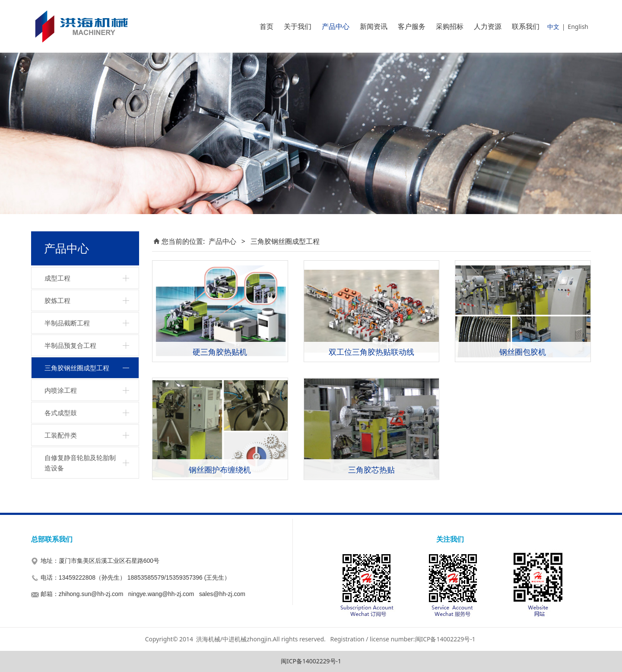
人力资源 (488, 26)
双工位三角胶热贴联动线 (371, 352)
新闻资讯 (374, 26)
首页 (267, 26)
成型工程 (57, 278)
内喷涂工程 (61, 390)
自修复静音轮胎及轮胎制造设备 (80, 463)
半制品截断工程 (67, 323)
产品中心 (336, 26)
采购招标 (450, 26)
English (578, 27)
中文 (553, 27)
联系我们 (526, 26)
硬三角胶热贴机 (220, 352)
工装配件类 (61, 435)
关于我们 (298, 26)
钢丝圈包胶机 (523, 352)
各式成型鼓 (61, 413)
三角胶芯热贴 (371, 469)
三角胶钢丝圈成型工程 (77, 368)
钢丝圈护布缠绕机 (220, 469)
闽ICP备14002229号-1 (311, 661)
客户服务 (412, 26)
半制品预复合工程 (70, 345)
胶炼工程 (57, 300)
